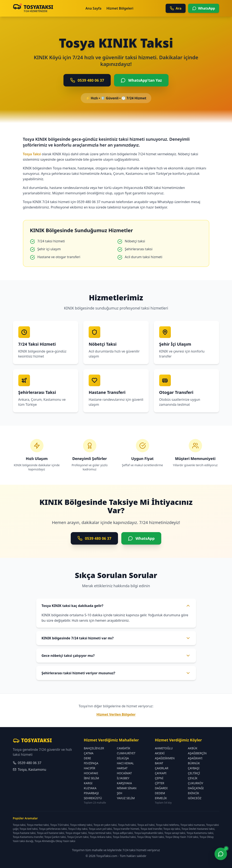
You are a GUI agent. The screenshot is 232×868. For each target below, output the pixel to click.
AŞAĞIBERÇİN (197, 753)
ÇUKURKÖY (196, 783)
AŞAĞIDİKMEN (165, 758)
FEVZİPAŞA (91, 763)
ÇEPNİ (159, 778)
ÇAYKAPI (161, 773)
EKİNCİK (194, 793)
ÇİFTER (159, 783)
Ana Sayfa (94, 8)
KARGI (88, 783)
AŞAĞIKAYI (195, 758)
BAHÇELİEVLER (94, 748)
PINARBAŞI (91, 793)
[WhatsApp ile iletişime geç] (221, 854)
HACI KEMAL (125, 763)
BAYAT (159, 763)
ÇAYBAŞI (194, 768)
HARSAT (122, 768)
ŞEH (119, 793)
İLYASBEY (123, 778)
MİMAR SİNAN (127, 788)
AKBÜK (193, 748)
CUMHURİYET (126, 753)
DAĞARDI (161, 788)
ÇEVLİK (193, 778)
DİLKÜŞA (123, 758)
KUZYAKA (90, 788)
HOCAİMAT (124, 773)
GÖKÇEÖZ (195, 798)
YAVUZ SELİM (126, 798)
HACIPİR (90, 768)
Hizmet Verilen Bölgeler (116, 714)
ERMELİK (161, 798)
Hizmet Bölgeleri (120, 8)
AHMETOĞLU (164, 748)
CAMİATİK (123, 748)
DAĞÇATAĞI (196, 788)
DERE (87, 758)
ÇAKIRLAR (162, 768)
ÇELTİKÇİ (194, 773)
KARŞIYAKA (124, 783)
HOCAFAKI (91, 773)
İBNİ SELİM (91, 778)
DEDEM (160, 793)
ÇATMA (89, 753)
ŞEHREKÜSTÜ (93, 798)
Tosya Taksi (32, 154)
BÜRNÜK (194, 763)
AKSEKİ (160, 753)
